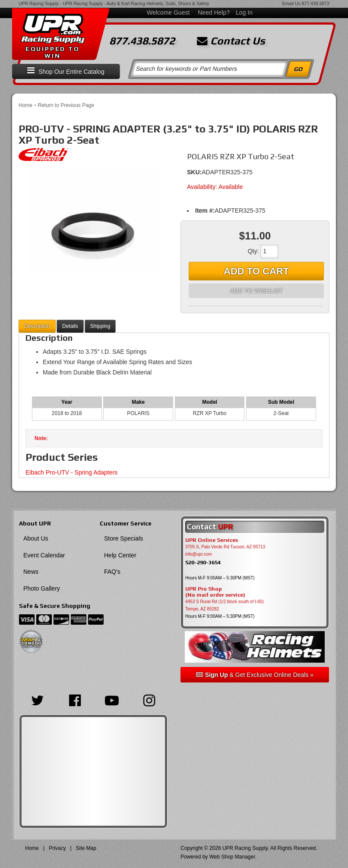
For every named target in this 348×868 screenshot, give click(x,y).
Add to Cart (256, 271)
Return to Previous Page (66, 105)
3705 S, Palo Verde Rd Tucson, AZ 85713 (225, 547)
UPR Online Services (212, 540)
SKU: (194, 172)
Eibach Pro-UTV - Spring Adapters (71, 472)
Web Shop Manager (232, 857)
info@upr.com (199, 554)
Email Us (291, 3)
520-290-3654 (203, 562)
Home (25, 105)
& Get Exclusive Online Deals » (255, 675)
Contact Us (231, 41)
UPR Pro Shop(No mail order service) (215, 592)
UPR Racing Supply (39, 3)
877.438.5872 (316, 3)
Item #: (205, 211)
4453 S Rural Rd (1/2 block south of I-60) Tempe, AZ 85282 (225, 605)
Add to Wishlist (256, 291)
